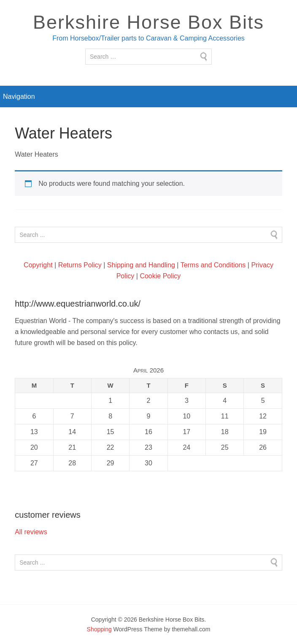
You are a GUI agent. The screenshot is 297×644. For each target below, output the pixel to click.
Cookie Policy (160, 276)
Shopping (99, 629)
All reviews (31, 532)
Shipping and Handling (141, 265)
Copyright (38, 265)
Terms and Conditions (213, 265)
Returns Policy (80, 265)
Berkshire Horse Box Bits (148, 22)
